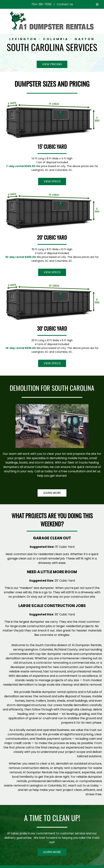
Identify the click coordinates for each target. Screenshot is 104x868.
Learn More (52, 493)
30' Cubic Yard (52, 328)
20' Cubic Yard (52, 237)
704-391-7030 (41, 4)
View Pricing (52, 64)
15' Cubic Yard (52, 146)
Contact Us (65, 4)
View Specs (52, 181)
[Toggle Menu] (97, 4)
